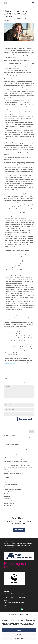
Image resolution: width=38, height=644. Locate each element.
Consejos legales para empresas (12, 487)
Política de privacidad (21, 642)
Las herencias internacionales (11, 444)
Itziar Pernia (9, 19)
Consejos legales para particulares (12, 489)
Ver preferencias (19, 639)
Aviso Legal (29, 642)
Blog (5, 482)
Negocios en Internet (9, 503)
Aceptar (19, 630)
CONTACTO (19, 530)
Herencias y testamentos (10, 494)
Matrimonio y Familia (9, 501)
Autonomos (7, 480)
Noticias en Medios (24, 19)
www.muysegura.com (9, 364)
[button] (36, 615)
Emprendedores (8, 491)
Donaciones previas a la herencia (12, 442)
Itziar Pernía (7, 468)
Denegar (19, 634)
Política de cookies (11, 642)
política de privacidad (16, 400)
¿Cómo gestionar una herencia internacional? (18, 465)
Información (7, 496)
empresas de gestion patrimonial (12, 457)
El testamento (7, 447)
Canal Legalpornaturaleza (10, 484)
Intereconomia (7, 498)
